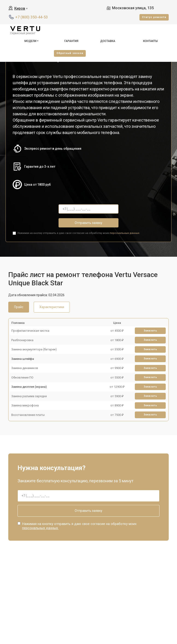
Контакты (150, 41)
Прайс (19, 307)
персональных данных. (125, 233)
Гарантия (71, 41)
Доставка (108, 41)
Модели (30, 41)
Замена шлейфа (23, 359)
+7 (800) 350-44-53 (31, 17)
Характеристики (52, 307)
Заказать (150, 331)
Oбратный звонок (70, 53)
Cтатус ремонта (154, 17)
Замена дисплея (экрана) (29, 387)
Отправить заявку (88, 223)
